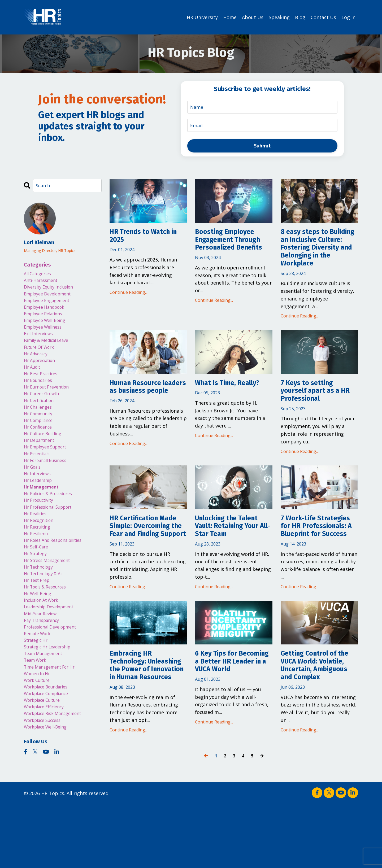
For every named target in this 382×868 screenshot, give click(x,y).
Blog (300, 17)
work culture (39, 741)
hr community (41, 435)
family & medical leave (50, 351)
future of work (42, 359)
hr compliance (41, 443)
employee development (51, 298)
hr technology (41, 611)
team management (46, 710)
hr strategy (37, 596)
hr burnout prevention (50, 405)
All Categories (40, 275)
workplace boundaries (50, 748)
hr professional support (52, 542)
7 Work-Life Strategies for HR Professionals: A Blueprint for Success (312, 561)
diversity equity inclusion (53, 290)
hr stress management (50, 603)
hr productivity (41, 535)
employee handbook (47, 313)
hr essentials (39, 481)
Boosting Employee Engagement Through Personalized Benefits (231, 252)
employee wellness (46, 336)
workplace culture (45, 764)
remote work (40, 687)
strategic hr (38, 695)
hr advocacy (38, 367)
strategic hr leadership (51, 703)
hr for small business (49, 489)
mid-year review (42, 664)
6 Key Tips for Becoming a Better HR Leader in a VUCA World (232, 716)
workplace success (46, 787)
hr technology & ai (46, 618)
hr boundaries (40, 397)
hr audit (33, 382)
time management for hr (53, 726)
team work (37, 718)
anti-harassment (43, 282)
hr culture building (46, 458)
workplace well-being (49, 794)
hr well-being (40, 642)
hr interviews (39, 504)
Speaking (279, 17)
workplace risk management (57, 779)
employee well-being (48, 328)
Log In (348, 17)
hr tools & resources (48, 634)
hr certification (42, 420)
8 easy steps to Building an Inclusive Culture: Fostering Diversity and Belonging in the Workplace (319, 257)
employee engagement (50, 306)
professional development (54, 680)
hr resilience (39, 573)
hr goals (34, 496)
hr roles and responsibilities (57, 580)
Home (230, 17)
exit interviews (41, 344)
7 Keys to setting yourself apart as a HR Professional (315, 412)
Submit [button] (262, 146)
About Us (253, 17)
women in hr (39, 733)
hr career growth (44, 412)
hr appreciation (42, 374)
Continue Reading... (129, 296)
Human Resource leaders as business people (146, 412)
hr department (42, 466)
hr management (44, 519)
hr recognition (41, 557)
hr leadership (40, 512)
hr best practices (44, 390)
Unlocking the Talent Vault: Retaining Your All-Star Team (233, 552)
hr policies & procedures (52, 527)
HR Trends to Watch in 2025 (145, 238)
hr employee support (49, 473)
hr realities (37, 550)
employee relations (46, 321)
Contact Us (323, 17)
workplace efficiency (47, 771)
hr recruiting (39, 565)
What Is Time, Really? (234, 402)
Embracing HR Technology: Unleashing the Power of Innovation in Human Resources (147, 721)
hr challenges (40, 428)
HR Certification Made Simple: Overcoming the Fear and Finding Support (147, 557)
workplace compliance (50, 756)
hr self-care (38, 588)
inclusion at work (44, 649)
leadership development (53, 657)
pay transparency (44, 672)
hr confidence (40, 451)
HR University (202, 17)
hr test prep (39, 626)
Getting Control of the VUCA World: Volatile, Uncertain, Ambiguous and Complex (315, 721)
